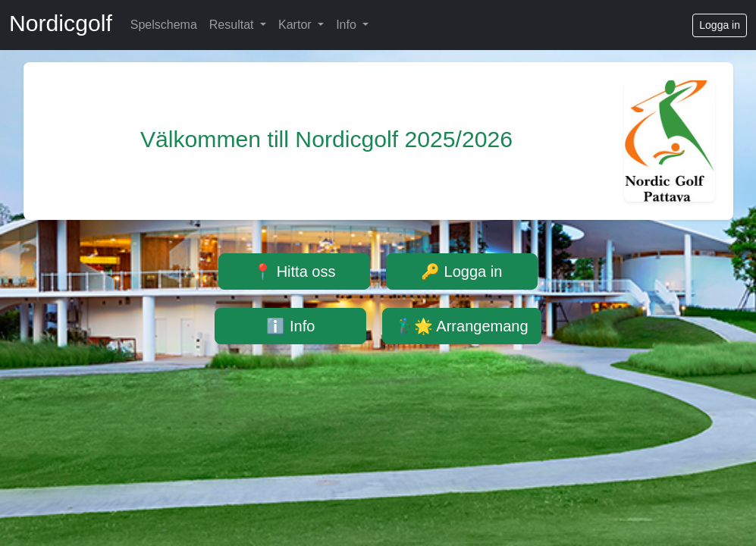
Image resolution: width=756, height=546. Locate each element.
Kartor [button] (296, 25)
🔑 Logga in (461, 271)
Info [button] (348, 25)
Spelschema (164, 25)
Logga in (720, 25)
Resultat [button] (233, 25)
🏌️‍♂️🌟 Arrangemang (462, 326)
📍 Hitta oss (294, 271)
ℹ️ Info (290, 326)
